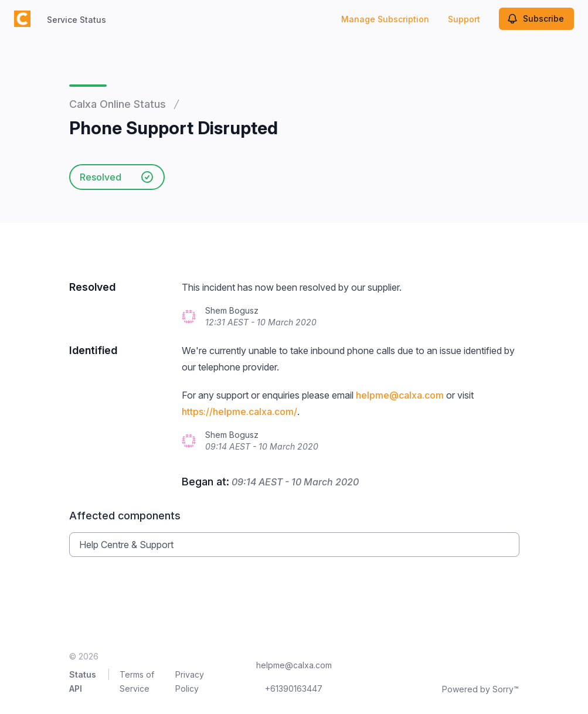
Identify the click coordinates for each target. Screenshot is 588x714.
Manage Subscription (385, 19)
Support (464, 19)
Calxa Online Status (118, 104)
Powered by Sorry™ (480, 689)
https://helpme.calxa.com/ (239, 412)
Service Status (77, 20)
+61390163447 (294, 688)
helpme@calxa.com (400, 395)
